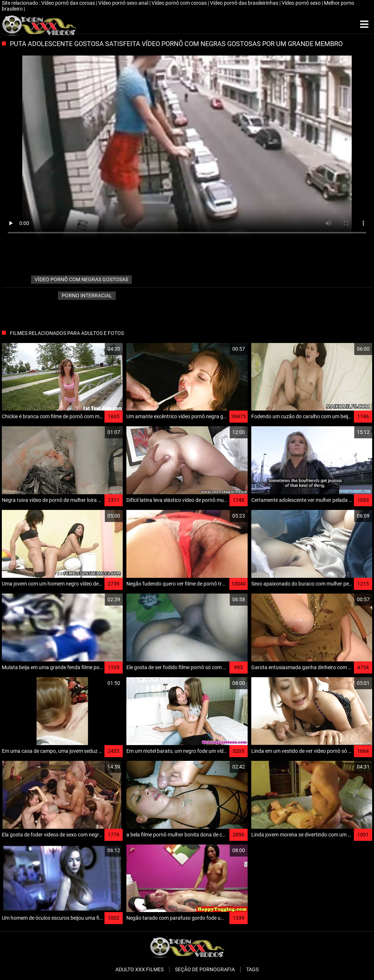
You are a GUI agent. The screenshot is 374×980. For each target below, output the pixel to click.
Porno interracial (87, 295)
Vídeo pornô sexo (302, 3)
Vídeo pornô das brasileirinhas (245, 3)
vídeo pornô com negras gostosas (81, 279)
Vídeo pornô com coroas (180, 3)
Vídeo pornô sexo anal (124, 3)
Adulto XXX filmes (140, 969)
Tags (252, 969)
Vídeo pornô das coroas (69, 3)
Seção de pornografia (205, 969)
